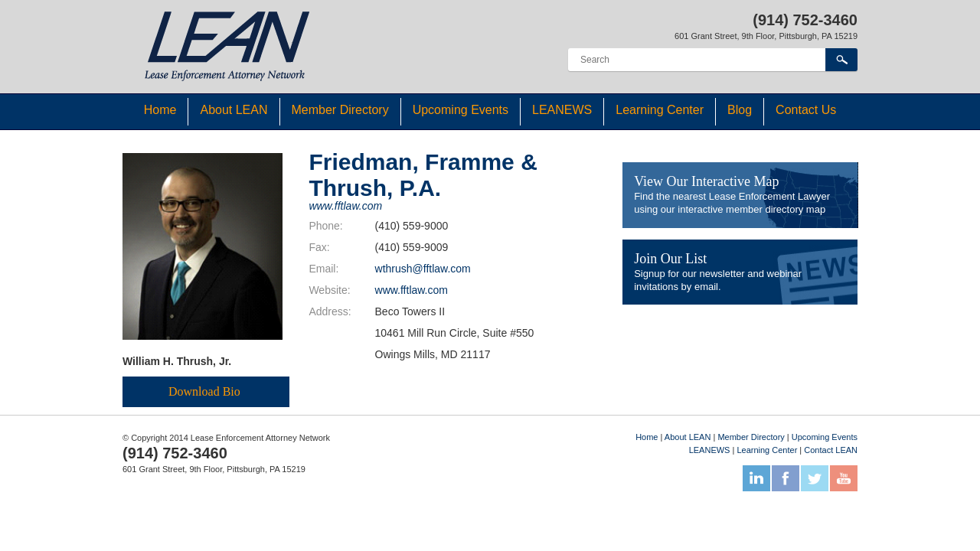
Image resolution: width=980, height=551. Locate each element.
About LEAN (234, 110)
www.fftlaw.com (345, 206)
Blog (740, 110)
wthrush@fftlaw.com (423, 269)
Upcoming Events (461, 110)
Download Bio (204, 391)
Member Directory (340, 110)
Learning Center (660, 110)
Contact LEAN (831, 450)
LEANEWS (562, 110)
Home (160, 110)
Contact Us (806, 110)
